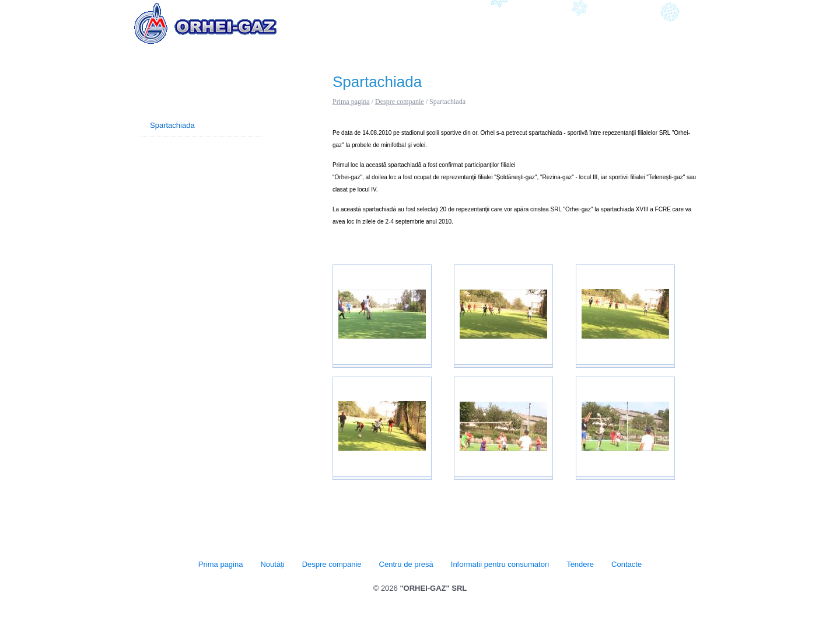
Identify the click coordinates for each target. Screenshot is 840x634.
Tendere (645, 28)
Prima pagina (351, 102)
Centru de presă (468, 28)
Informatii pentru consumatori (564, 28)
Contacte (689, 28)
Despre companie (394, 28)
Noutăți (335, 28)
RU (702, 7)
